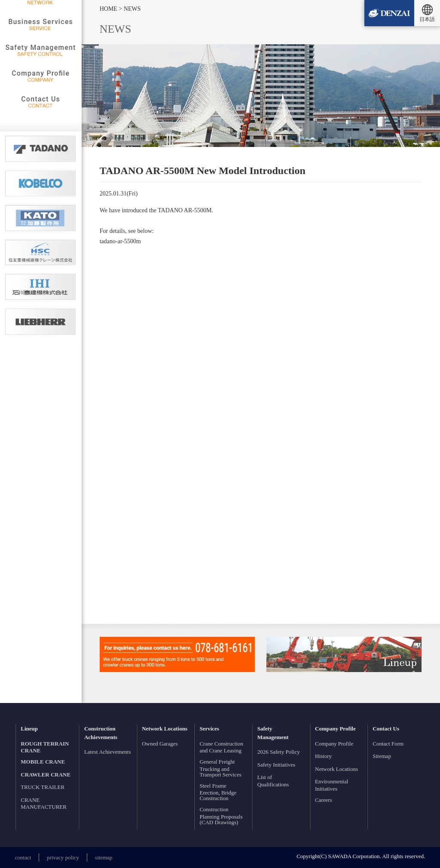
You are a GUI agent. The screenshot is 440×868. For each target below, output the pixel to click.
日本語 (427, 19)
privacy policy (63, 857)
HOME (109, 9)
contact (23, 857)
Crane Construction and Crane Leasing (221, 747)
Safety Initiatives (276, 765)
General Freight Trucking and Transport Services (220, 768)
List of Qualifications (273, 781)
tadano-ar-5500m (120, 241)
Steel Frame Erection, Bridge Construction (218, 792)
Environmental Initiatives (332, 785)
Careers (324, 800)
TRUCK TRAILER (43, 787)
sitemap (104, 857)
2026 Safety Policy (279, 752)
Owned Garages (160, 744)
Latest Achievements (108, 752)
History (323, 756)
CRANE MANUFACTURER (44, 804)
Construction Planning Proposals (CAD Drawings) (221, 816)
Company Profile (334, 744)
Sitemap (382, 756)
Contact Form (388, 744)
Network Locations (336, 769)
